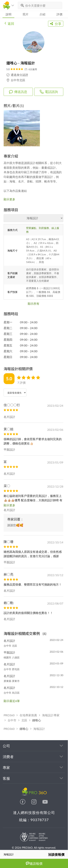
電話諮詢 (49, 92)
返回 (9, 23)
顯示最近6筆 (12, 701)
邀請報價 (34, 863)
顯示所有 (34, 304)
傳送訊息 (18, 92)
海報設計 (39, 729)
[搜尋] (22, 5)
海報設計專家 (51, 715)
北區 (24, 720)
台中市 (12, 720)
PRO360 (9, 715)
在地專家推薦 (28, 715)
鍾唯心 (37, 720)
